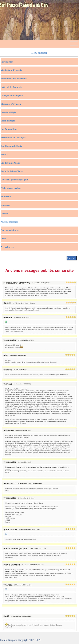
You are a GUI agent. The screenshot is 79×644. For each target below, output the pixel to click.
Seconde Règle (8, 121)
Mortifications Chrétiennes (14, 79)
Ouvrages (5, 205)
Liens (3, 239)
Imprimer (72, 258)
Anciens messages (9, 222)
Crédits (4, 213)
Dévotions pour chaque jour (14, 180)
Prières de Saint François (13, 137)
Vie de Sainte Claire (10, 163)
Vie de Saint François (11, 70)
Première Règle (8, 112)
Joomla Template (9, 640)
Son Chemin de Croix (11, 146)
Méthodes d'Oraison (11, 104)
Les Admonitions (9, 129)
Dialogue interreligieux (12, 95)
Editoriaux (6, 196)
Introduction (7, 62)
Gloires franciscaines (11, 188)
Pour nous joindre (10, 230)
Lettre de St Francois (11, 87)
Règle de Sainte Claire (12, 171)
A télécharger (7, 247)
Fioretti (4, 154)
